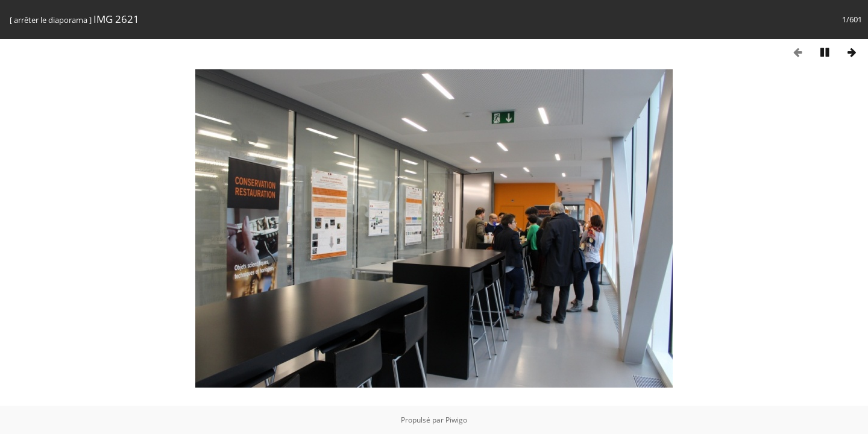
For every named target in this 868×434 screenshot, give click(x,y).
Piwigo (456, 420)
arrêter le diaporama (51, 20)
